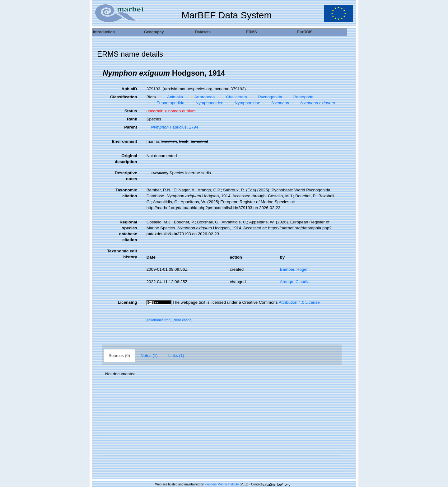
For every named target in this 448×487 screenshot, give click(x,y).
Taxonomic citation (126, 193)
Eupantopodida (168, 103)
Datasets (203, 32)
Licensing (127, 302)
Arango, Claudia (295, 282)
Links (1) (176, 356)
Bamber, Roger (294, 269)
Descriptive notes (126, 176)
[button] (100, 73)
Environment (124, 141)
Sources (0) (119, 356)
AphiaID (129, 89)
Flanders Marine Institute (222, 484)
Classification (124, 97)
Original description (126, 159)
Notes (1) (149, 356)
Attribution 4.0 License (299, 302)
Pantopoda (301, 97)
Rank (132, 119)
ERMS (252, 32)
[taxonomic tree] (159, 320)
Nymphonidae (245, 103)
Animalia (173, 97)
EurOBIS (305, 32)
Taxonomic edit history (122, 254)
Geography (154, 32)
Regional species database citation (128, 231)
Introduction (104, 32)
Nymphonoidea (207, 103)
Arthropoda (202, 97)
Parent (131, 127)
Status (131, 111)
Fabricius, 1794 (172, 127)
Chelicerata (234, 97)
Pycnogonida (268, 97)
